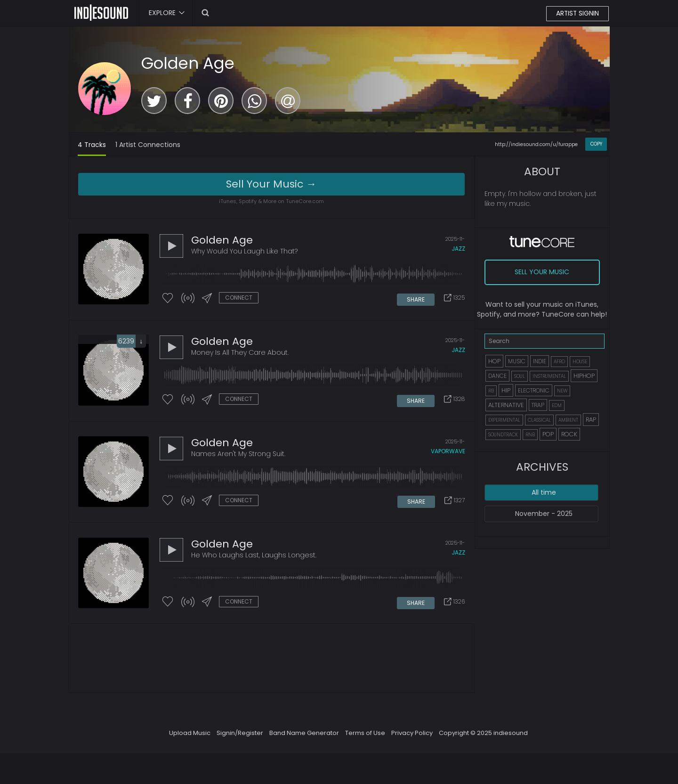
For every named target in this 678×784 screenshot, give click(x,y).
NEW (562, 391)
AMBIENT (568, 420)
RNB (530, 435)
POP (548, 434)
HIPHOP (584, 376)
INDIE (540, 361)
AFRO (559, 362)
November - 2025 (544, 514)
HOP (494, 361)
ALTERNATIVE (506, 405)
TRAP (538, 405)
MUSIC (517, 361)
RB (491, 391)
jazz (458, 249)
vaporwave (448, 453)
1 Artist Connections (148, 145)
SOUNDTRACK (503, 435)
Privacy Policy (412, 737)
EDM (557, 405)
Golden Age (188, 63)
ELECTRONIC (534, 390)
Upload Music (190, 737)
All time (544, 492)
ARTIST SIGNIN (577, 14)
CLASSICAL (539, 420)
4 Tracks (92, 145)
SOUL (520, 376)
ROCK (569, 434)
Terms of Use (365, 737)
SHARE (416, 298)
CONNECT (239, 298)
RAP (591, 420)
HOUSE (580, 362)
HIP (506, 390)
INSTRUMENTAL (549, 376)
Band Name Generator (304, 737)
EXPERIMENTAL (504, 420)
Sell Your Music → (271, 184)
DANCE (497, 376)
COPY (596, 144)
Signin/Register (240, 737)
